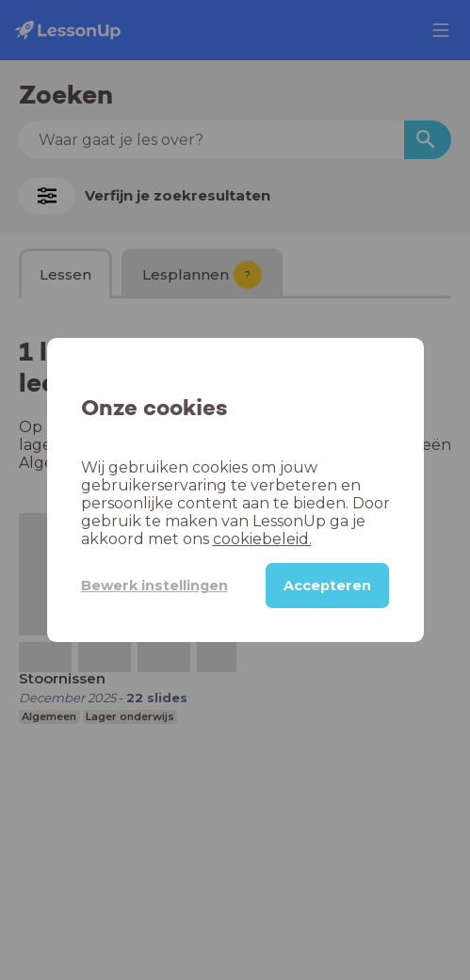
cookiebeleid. (262, 539)
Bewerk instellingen (154, 586)
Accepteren (327, 586)
